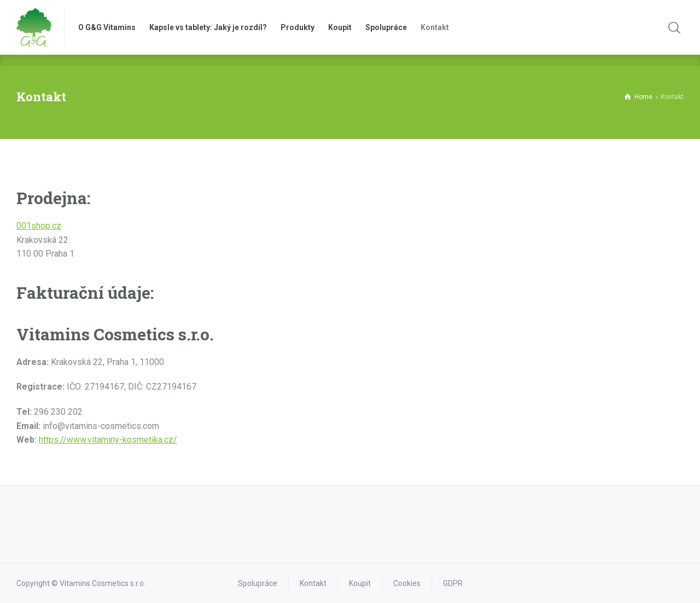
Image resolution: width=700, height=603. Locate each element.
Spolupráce (258, 583)
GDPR (453, 583)
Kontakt (313, 583)
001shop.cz (39, 226)
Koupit (360, 583)
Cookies (407, 583)
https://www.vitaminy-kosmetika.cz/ (108, 440)
